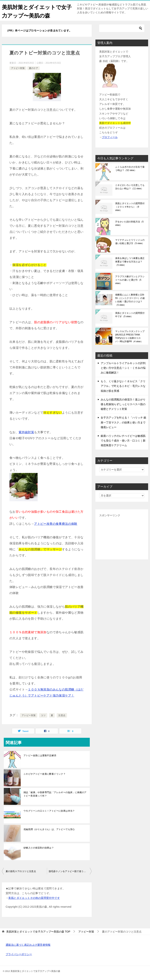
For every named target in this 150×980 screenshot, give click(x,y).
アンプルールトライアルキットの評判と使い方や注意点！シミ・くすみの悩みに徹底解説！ (123, 368)
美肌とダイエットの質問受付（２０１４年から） (130, 207)
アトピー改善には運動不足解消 (40, 755)
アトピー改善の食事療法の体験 (56, 524)
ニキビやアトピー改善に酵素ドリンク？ (45, 774)
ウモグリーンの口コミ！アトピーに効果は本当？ (49, 811)
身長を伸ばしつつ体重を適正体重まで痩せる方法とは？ (130, 262)
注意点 (62, 715)
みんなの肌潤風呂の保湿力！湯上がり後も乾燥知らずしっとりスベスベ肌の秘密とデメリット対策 (123, 404)
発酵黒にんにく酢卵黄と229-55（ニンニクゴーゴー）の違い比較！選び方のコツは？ (130, 300)
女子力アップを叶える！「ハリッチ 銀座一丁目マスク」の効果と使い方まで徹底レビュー (123, 422)
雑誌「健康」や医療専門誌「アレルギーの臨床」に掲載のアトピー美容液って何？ (55, 794)
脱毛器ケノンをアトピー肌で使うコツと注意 (70, 871)
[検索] (122, 28)
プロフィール (110, 137)
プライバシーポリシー (19, 954)
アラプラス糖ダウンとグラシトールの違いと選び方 (130, 280)
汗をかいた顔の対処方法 (129, 223)
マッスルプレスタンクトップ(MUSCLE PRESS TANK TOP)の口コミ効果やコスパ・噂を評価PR (130, 336)
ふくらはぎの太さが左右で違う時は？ (130, 169)
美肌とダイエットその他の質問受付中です (34, 898)
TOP (38, 932)
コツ (43, 715)
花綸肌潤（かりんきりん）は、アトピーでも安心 (49, 829)
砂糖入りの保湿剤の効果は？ (39, 848)
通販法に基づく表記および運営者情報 (28, 945)
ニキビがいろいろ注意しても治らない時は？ (130, 187)
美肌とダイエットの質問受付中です (130, 315)
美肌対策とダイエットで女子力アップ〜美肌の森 (36, 11)
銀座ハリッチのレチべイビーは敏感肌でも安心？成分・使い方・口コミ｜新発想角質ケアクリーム (123, 441)
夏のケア (34, 68)
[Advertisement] (122, 537)
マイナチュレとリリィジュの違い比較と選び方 (130, 242)
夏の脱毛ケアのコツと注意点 (21, 871)
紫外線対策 (26, 432)
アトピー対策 (18, 68)
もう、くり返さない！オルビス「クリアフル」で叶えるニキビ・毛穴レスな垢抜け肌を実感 (123, 386)
